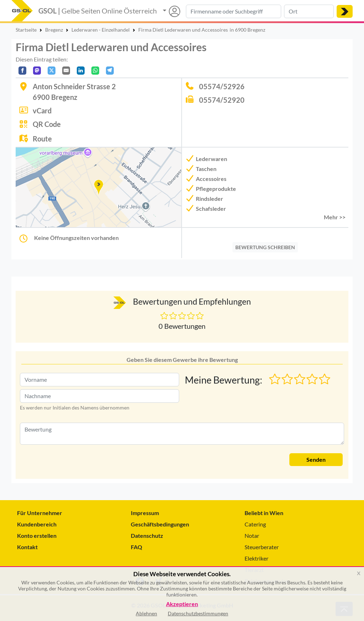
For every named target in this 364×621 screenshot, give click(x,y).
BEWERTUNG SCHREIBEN (265, 247)
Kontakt (27, 547)
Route (42, 139)
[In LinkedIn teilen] (81, 71)
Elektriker (256, 558)
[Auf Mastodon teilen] (37, 71)
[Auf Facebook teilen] (22, 71)
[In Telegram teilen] (110, 71)
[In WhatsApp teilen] (95, 71)
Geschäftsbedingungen (160, 524)
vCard (42, 111)
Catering (255, 524)
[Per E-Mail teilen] (66, 71)
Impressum (145, 513)
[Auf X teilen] (52, 71)
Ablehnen (146, 613)
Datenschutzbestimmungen (198, 613)
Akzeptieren (182, 604)
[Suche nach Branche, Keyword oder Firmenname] (234, 11)
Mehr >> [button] (335, 217)
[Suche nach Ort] (309, 11)
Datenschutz (147, 536)
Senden (316, 459)
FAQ (136, 547)
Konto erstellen (37, 536)
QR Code (47, 124)
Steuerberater (262, 547)
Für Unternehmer (40, 513)
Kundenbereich (37, 524)
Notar (252, 536)
